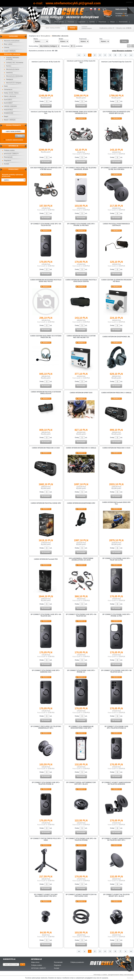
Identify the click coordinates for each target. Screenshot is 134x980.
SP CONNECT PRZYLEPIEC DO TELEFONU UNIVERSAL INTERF (81, 168)
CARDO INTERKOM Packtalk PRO (46, 559)
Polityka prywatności (77, 962)
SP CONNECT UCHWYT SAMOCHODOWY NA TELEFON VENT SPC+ (116, 839)
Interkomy (9, 73)
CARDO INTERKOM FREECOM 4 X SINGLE (81, 448)
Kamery (9, 66)
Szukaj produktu (13, 125)
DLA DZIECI (8, 100)
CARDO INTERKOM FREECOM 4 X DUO (116, 448)
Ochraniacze (8, 89)
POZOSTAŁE (8, 110)
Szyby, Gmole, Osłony (11, 93)
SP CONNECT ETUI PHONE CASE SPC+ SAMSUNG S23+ (46, 671)
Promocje (71, 22)
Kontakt (92, 22)
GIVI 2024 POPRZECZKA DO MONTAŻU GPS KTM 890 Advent (46, 168)
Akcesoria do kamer (13, 69)
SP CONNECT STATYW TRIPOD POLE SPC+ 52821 (46, 839)
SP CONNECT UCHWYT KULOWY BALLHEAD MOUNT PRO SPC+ (46, 895)
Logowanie (82, 22)
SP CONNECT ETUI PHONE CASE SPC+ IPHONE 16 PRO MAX (81, 225)
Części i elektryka (10, 51)
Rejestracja (102, 22)
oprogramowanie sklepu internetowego (121, 975)
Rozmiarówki (123, 22)
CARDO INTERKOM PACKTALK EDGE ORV (46, 503)
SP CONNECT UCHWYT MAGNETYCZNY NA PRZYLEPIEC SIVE (81, 895)
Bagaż (6, 116)
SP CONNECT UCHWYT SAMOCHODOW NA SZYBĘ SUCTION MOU (116, 168)
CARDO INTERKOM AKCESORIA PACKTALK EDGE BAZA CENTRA (81, 281)
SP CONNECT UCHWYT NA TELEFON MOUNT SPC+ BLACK (116, 895)
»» (131, 55)
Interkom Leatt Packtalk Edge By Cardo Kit (116, 62)
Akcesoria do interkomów (14, 76)
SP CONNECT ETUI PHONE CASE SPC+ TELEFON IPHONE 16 (46, 783)
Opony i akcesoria (10, 96)
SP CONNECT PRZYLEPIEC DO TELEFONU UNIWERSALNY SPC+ (46, 727)
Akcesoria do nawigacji (14, 83)
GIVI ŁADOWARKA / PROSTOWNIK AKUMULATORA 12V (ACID (81, 559)
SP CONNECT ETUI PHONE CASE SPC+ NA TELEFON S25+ (46, 615)
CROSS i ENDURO (10, 106)
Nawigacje (10, 79)
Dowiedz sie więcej (55, 978)
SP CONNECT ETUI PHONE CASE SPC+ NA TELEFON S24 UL (116, 671)
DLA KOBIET (8, 103)
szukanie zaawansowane (87, 27)
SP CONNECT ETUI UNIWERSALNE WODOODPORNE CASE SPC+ (81, 727)
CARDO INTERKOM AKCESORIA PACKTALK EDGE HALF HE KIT (46, 281)
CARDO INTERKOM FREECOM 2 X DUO (46, 448)
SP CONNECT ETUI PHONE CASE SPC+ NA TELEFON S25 (46, 225)
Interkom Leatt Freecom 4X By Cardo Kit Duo (81, 62)
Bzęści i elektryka (10, 120)
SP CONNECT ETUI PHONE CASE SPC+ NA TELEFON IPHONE (81, 839)
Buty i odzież (8, 44)
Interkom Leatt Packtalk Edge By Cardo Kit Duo (46, 112)
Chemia (7, 47)
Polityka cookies (9, 150)
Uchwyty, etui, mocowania (15, 62)
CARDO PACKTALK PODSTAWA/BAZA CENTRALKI (116, 225)
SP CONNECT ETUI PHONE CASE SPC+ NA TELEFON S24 (81, 615)
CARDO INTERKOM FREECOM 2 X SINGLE (116, 393)
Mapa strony (35, 962)
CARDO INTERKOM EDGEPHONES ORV (81, 503)
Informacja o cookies (100, 975)
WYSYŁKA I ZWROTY (11, 154)
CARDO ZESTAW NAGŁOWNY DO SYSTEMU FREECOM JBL (46, 337)
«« (79, 55)
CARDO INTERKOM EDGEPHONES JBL (116, 337)
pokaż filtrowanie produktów (122, 51)
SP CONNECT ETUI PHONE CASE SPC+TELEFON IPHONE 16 (116, 727)
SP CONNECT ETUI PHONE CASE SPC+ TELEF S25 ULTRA (116, 559)
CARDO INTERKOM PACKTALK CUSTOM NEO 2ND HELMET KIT (81, 337)
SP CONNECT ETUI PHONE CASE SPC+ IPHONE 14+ (81, 671)
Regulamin (8, 160)
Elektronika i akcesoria (12, 54)
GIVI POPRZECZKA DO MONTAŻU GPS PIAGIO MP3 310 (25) (116, 112)
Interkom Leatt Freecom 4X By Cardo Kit (46, 62)
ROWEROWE (9, 113)
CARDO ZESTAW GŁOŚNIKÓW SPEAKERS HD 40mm (116, 281)
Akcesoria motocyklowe (12, 41)
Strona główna (59, 22)
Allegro (113, 22)
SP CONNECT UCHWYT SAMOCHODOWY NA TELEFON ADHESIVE (116, 783)
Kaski (6, 86)
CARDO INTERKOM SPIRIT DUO (81, 393)
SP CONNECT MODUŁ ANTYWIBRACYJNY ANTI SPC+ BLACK (81, 783)
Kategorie (13, 36)
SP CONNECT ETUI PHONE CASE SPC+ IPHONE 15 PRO (116, 615)
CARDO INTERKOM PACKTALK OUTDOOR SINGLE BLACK (46, 393)
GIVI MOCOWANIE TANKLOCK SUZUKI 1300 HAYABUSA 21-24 (81, 112)
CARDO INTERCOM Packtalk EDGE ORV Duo (116, 503)
